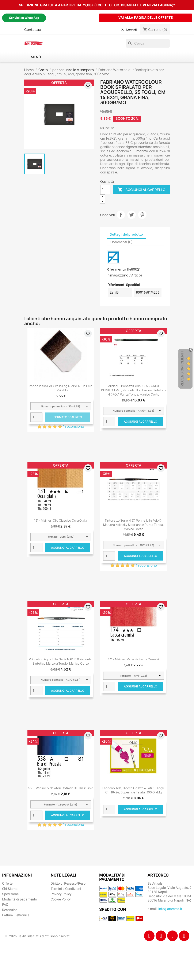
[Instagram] (161, 936)
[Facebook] (149, 936)
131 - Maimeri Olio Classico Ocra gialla (61, 520)
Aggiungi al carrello (142, 190)
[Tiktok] (172, 936)
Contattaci (33, 30)
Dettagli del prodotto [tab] (126, 234)
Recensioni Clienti (182, 369)
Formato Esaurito (68, 417)
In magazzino (117, 275)
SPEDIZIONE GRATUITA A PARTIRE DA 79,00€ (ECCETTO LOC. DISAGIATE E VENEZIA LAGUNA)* (97, 5)
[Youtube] (184, 936)
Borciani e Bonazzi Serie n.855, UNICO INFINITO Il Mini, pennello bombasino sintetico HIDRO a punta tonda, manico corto (133, 390)
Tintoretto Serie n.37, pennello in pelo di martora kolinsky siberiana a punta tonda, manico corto (134, 525)
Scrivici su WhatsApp (24, 18)
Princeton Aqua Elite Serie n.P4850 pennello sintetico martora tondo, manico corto (61, 661)
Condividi (121, 215)
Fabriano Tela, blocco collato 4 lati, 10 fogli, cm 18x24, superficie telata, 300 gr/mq (133, 790)
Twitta (132, 215)
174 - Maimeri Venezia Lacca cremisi (133, 659)
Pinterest (142, 215)
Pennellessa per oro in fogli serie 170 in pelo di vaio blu (61, 388)
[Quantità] (105, 190)
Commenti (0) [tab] (122, 242)
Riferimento (116, 269)
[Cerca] (148, 43)
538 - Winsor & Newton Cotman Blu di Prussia (61, 788)
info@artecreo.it (170, 909)
